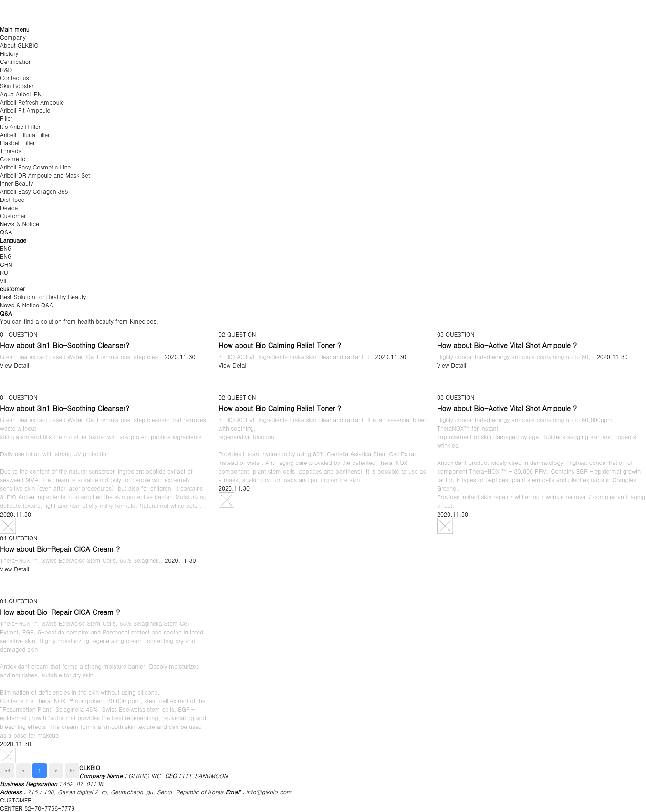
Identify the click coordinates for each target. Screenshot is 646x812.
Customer (13, 216)
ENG (6, 248)
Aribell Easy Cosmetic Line (35, 167)
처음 (7, 770)
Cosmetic (13, 159)
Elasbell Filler (17, 142)
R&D (6, 69)
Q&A (6, 232)
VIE (4, 280)
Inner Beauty (16, 183)
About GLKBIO (19, 45)
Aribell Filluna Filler (25, 134)
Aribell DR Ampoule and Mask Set (45, 175)
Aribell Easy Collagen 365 (34, 191)
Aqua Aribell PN (21, 94)
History (9, 53)
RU (4, 272)
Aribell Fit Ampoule (25, 110)
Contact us (15, 78)
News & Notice (20, 224)
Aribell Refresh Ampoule (32, 102)
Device (9, 207)
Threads (11, 151)
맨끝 (72, 770)
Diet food (12, 199)
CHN (6, 264)
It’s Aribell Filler (20, 126)
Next (56, 770)
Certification (16, 61)
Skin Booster (17, 86)
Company (13, 37)
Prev (23, 770)
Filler (6, 118)
